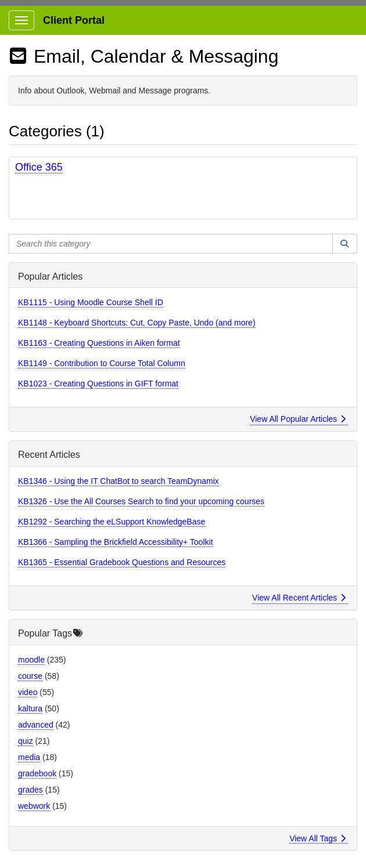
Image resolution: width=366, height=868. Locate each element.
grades (31, 790)
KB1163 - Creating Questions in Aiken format (99, 343)
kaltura (30, 708)
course (30, 676)
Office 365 (39, 167)
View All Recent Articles (299, 598)
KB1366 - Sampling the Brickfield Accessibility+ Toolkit (116, 542)
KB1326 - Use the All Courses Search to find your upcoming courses (141, 501)
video (28, 692)
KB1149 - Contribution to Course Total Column (102, 363)
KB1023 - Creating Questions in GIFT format (98, 384)
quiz (26, 741)
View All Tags (317, 838)
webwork (34, 806)
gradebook (37, 773)
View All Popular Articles (298, 419)
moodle (31, 660)
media (29, 757)
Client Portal (74, 20)
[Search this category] (171, 244)
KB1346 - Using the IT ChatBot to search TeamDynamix (119, 481)
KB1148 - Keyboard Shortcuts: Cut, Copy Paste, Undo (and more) (137, 323)
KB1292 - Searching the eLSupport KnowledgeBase (112, 522)
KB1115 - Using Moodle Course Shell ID (91, 302)
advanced (36, 725)
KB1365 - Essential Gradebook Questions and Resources (122, 562)
